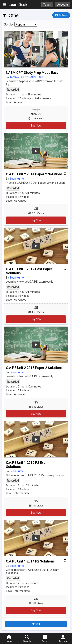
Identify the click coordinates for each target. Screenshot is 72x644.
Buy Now (36, 126)
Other (14, 15)
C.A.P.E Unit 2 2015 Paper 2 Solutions (34, 368)
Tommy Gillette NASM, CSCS (27, 77)
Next (36, 624)
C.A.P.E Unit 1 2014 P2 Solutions (30, 561)
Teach (47, 5)
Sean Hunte (17, 179)
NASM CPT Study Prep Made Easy (32, 73)
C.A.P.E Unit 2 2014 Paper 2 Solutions (34, 174)
